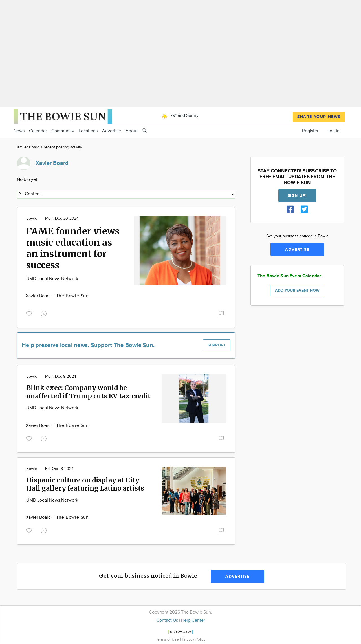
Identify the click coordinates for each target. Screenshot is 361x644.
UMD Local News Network (52, 279)
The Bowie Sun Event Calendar (289, 276)
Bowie (32, 219)
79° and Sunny (179, 116)
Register (310, 131)
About (132, 131)
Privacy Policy (194, 639)
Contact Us (167, 620)
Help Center (193, 620)
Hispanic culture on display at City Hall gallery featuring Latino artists (85, 484)
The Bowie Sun (72, 296)
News (19, 131)
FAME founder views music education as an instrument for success (73, 248)
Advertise (112, 131)
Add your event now (297, 290)
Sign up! (297, 196)
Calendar (38, 131)
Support (217, 345)
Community (63, 131)
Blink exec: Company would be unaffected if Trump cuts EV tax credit (88, 392)
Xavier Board (39, 296)
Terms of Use (168, 639)
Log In (334, 131)
